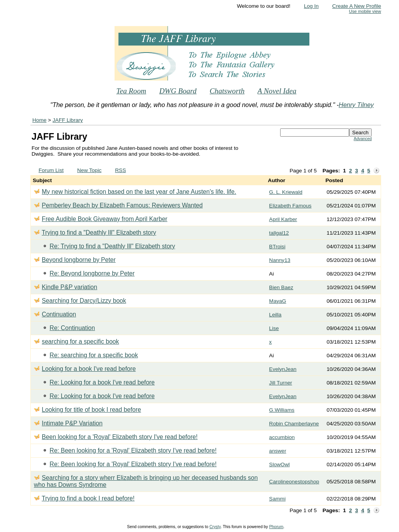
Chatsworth (227, 91)
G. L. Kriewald (286, 192)
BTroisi (277, 247)
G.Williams (282, 410)
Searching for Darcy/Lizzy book (84, 301)
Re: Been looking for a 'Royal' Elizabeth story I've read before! (133, 450)
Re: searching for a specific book (94, 355)
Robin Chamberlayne (294, 424)
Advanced (363, 139)
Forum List (51, 170)
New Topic (89, 170)
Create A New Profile (357, 6)
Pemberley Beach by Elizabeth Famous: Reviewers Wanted (122, 205)
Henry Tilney (356, 105)
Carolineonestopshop (294, 482)
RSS (120, 170)
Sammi (277, 499)
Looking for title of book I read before (91, 410)
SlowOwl (280, 464)
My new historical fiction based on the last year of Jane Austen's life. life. (139, 192)
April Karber (283, 219)
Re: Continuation (72, 328)
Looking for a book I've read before (89, 369)
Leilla (275, 315)
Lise (274, 328)
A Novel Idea (277, 91)
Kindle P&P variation (69, 287)
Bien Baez (281, 287)
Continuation (59, 314)
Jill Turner (281, 383)
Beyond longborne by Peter (79, 260)
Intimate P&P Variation (72, 423)
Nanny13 (280, 260)
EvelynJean (283, 369)
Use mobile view (365, 11)
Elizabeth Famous (290, 206)
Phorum (276, 527)
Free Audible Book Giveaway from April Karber (104, 219)
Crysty (215, 527)
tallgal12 (279, 233)
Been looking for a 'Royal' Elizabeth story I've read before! (120, 437)
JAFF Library (68, 120)
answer (278, 451)
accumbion (282, 437)
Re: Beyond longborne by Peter (92, 273)
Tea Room (132, 91)
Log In (311, 6)
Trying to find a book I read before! (88, 498)
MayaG (278, 301)
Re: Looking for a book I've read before (102, 382)
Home (39, 120)
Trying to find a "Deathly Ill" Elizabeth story (99, 233)
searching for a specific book (80, 341)
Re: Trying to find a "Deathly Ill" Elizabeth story (112, 246)
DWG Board (178, 91)
